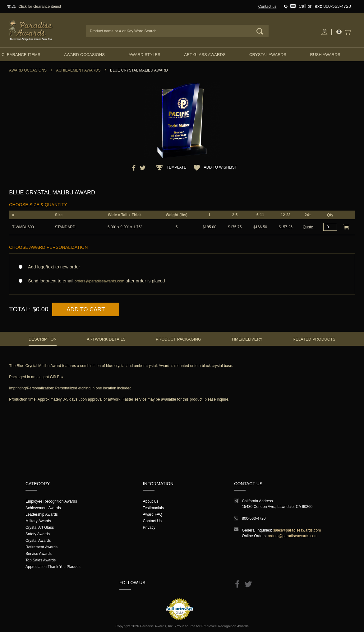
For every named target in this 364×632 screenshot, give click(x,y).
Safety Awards (38, 534)
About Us (151, 501)
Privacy (149, 527)
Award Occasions (84, 55)
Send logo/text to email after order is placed (182, 281)
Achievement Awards (78, 70)
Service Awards (39, 554)
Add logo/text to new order (52, 267)
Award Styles (144, 55)
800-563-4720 (254, 518)
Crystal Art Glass (40, 527)
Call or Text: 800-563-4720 (325, 6)
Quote (308, 227)
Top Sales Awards (41, 560)
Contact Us (152, 521)
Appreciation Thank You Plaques (53, 567)
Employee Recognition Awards (51, 501)
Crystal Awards (268, 55)
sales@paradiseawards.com (297, 530)
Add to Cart (86, 309)
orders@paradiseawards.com (293, 536)
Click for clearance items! (40, 7)
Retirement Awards (41, 547)
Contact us (267, 7)
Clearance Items (21, 55)
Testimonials (153, 508)
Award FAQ (153, 514)
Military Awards (38, 521)
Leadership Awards (42, 514)
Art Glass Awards (205, 55)
